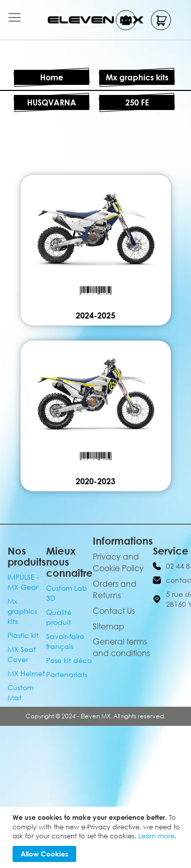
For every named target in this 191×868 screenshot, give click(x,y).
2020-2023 (95, 481)
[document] (97, 837)
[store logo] (95, 20)
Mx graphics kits (137, 77)
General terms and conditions (121, 647)
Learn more (156, 836)
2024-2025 (95, 315)
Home (52, 77)
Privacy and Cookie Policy (118, 562)
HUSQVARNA (52, 102)
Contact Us (114, 611)
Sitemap (109, 626)
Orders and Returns (115, 589)
